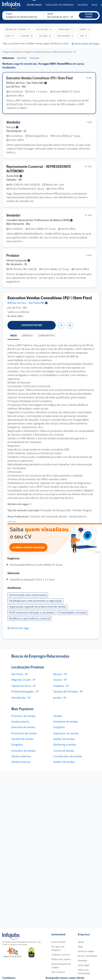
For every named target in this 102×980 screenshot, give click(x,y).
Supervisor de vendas (66, 733)
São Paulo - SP (20, 674)
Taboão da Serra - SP (24, 686)
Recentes (22, 58)
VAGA (13, 336)
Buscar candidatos (88, 956)
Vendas (58, 716)
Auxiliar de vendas (64, 739)
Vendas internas (21, 762)
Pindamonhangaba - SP (25, 691)
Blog (95, 5)
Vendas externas (21, 756)
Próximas (34, 58)
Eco (12, 127)
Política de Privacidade (84, 972)
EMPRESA (27, 336)
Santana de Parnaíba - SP (68, 691)
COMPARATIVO (46, 336)
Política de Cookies (61, 959)
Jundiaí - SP (60, 698)
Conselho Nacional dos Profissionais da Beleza (39, 220)
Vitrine (18, 260)
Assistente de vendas (66, 722)
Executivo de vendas (23, 727)
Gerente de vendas (22, 739)
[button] (89, 16)
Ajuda (81, 942)
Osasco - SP (60, 680)
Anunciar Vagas (86, 951)
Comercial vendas (64, 751)
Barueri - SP (60, 674)
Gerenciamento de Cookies (61, 966)
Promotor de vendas (23, 716)
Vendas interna (20, 722)
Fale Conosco (58, 972)
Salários (83, 5)
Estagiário (59, 727)
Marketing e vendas (65, 745)
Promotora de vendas (24, 733)
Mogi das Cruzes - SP (23, 680)
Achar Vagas (34, 5)
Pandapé (82, 961)
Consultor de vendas (23, 751)
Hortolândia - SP (21, 698)
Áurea (14, 176)
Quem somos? (59, 942)
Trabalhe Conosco (61, 955)
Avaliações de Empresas (60, 5)
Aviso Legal (84, 965)
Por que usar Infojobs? (58, 948)
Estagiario (17, 745)
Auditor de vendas (64, 762)
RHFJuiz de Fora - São (27, 83)
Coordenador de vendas (68, 756)
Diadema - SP (61, 686)
